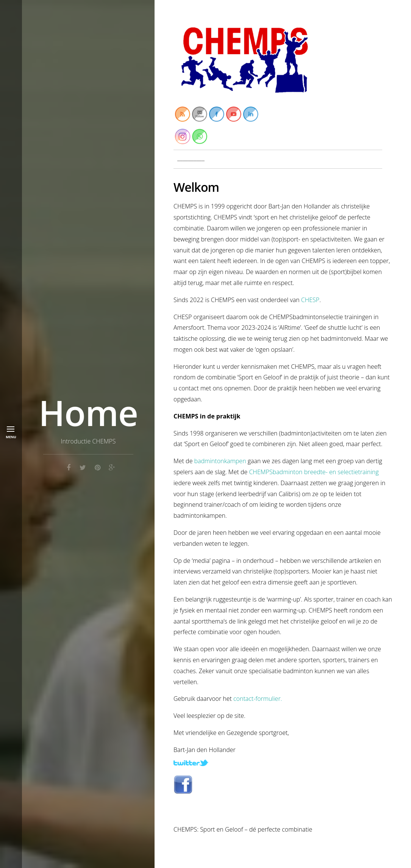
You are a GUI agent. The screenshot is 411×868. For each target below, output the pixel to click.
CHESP (310, 300)
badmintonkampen (220, 461)
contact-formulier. (258, 699)
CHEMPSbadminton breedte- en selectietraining (314, 472)
